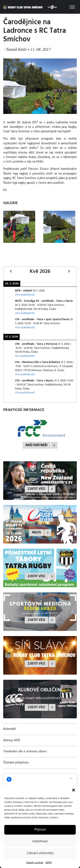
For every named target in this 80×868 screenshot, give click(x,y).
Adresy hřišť (12, 740)
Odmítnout (40, 841)
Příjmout (40, 830)
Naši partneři (36, 445)
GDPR (49, 863)
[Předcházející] (11, 271)
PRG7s (36, 533)
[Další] (69, 271)
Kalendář (9, 729)
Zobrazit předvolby (40, 853)
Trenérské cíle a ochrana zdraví (25, 751)
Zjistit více (36, 489)
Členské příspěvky (16, 763)
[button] (74, 790)
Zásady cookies (35, 863)
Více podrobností (25, 295)
